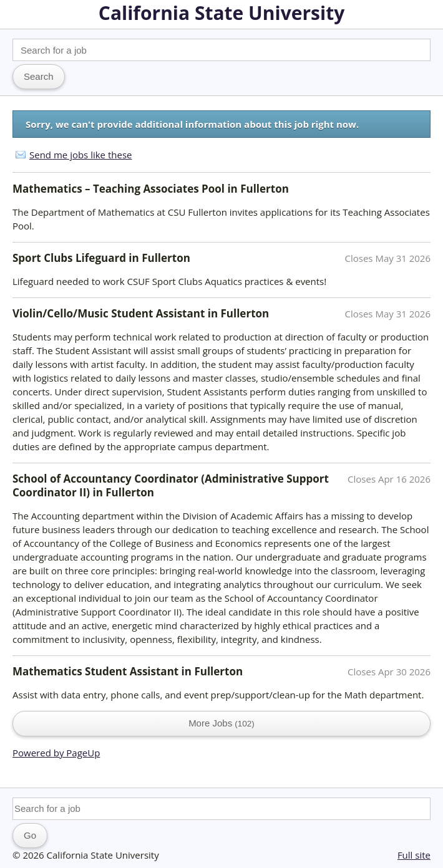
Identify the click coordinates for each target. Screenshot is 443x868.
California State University (221, 13)
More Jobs (221, 723)
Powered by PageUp (56, 753)
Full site (414, 855)
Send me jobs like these (80, 155)
